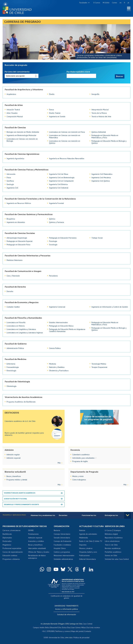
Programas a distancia (11, 561)
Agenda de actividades (88, 536)
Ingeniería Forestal (56, 203)
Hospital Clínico (60, 548)
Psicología (53, 241)
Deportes (83, 547)
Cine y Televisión (13, 276)
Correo (114, 3)
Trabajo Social (97, 238)
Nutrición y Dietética (57, 367)
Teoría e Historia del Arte (101, 116)
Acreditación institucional (16, 499)
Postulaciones (33, 534)
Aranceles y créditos (36, 541)
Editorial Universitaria (87, 561)
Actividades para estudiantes (83, 458)
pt (128, 3)
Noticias (82, 533)
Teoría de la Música (99, 113)
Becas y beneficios (14, 476)
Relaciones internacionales (64, 555)
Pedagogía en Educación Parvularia (63, 238)
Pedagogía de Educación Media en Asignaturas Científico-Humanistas (67, 330)
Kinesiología (11, 370)
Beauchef (54, 627)
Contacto (87, 631)
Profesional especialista (12, 551)
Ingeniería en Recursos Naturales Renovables (67, 158)
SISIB (46, 637)
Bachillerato (7, 536)
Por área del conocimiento (17, 72)
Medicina (53, 364)
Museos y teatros (86, 551)
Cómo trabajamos (79, 480)
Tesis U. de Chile (111, 545)
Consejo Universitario (62, 534)
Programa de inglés (80, 461)
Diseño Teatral (55, 113)
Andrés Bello (45, 627)
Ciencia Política (55, 348)
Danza (51, 109)
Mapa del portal (77, 631)
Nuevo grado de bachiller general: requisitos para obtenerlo (24, 434)
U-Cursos (97, 3)
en (121, 3)
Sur (88, 627)
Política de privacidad (81, 637)
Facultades (83, 3)
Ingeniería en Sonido (57, 116)
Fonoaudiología (13, 367)
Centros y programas (62, 552)
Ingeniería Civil (12, 188)
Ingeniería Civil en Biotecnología (62, 177)
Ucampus (117, 530)
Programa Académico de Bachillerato (21, 402)
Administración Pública (15, 348)
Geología (10, 184)
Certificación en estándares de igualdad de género (67, 598)
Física (9, 177)
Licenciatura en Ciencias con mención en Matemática (65, 136)
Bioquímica (11, 219)
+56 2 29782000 (48, 631)
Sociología (53, 244)
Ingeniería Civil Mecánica (101, 177)
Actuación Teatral (13, 109)
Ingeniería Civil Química (101, 181)
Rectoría (57, 530)
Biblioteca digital (111, 534)
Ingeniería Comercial (57, 307)
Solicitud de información (67, 614)
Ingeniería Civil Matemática (102, 174)
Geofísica (10, 181)
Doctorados (7, 543)
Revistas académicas (113, 548)
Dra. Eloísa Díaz (65, 627)
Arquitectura (11, 94)
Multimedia (84, 540)
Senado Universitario (62, 538)
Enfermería (11, 364)
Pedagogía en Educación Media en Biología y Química (109, 142)
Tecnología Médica (99, 364)
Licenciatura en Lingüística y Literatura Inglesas (25, 332)
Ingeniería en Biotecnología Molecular (21, 135)
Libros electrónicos (112, 541)
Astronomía (11, 174)
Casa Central (88, 624)
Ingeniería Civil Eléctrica (58, 184)
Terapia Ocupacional (99, 367)
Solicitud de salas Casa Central (117, 559)
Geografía (95, 94)
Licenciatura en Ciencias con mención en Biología (22, 140)
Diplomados (7, 540)
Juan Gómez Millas (78, 627)
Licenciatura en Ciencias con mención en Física (67, 132)
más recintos (95, 627)
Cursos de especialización (13, 554)
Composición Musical (15, 116)
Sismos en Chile (111, 555)
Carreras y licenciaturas (12, 533)
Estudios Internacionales (58, 322)
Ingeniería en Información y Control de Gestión (110, 307)
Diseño (52, 94)
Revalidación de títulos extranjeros (37, 557)
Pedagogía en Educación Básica (61, 326)
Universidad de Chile (56, 637)
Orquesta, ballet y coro (88, 554)
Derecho (10, 291)
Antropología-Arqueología (17, 238)
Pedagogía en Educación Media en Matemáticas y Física (105, 136)
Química (52, 219)
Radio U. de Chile (86, 543)
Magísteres (7, 547)
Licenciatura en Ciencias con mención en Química (65, 142)
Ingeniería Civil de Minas (59, 174)
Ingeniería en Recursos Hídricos (19, 203)
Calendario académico (81, 454)
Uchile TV (98, 543)
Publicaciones (84, 558)
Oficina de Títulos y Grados (39, 552)
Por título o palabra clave (78, 72)
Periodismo (53, 276)
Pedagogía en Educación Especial (20, 241)
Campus (37, 627)
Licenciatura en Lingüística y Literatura (21, 329)
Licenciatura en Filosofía (16, 322)
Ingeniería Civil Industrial (59, 188)
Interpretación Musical (100, 109)
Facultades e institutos (62, 545)
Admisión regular (13, 454)
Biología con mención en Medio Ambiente (23, 132)
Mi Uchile (106, 3)
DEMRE (31, 530)
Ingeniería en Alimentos (16, 222)
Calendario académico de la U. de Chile (20, 421)
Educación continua (10, 558)
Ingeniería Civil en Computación (61, 181)
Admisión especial (14, 458)
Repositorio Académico (114, 538)
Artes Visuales (12, 113)
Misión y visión (78, 476)
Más (59, 463)
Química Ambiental (99, 132)
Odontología (11, 386)
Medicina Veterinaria (14, 260)
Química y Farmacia (56, 222)
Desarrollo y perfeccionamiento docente (21, 504)
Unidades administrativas (63, 559)
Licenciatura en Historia (16, 326)
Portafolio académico (113, 552)
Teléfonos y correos (63, 631)
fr (125, 3)
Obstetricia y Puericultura (59, 370)
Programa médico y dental (17, 480)
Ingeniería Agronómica (15, 158)
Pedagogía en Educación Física (18, 244)
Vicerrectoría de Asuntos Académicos (20, 493)
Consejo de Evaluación (63, 541)
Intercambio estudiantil (37, 548)
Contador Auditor (13, 307)
